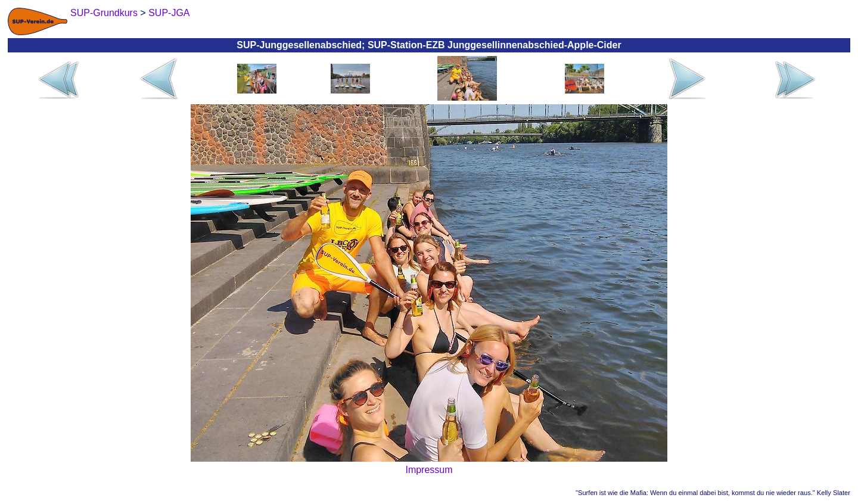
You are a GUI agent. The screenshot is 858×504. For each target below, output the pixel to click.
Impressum (429, 470)
